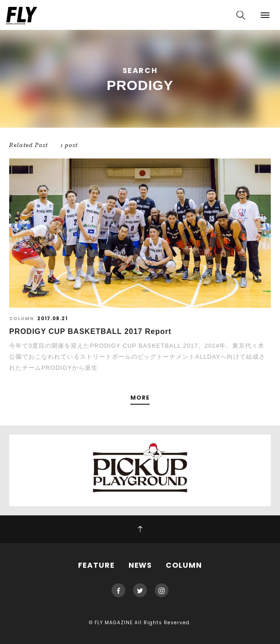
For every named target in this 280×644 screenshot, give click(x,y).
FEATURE (96, 565)
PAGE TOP (140, 529)
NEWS (140, 565)
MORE (140, 398)
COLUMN (184, 565)
